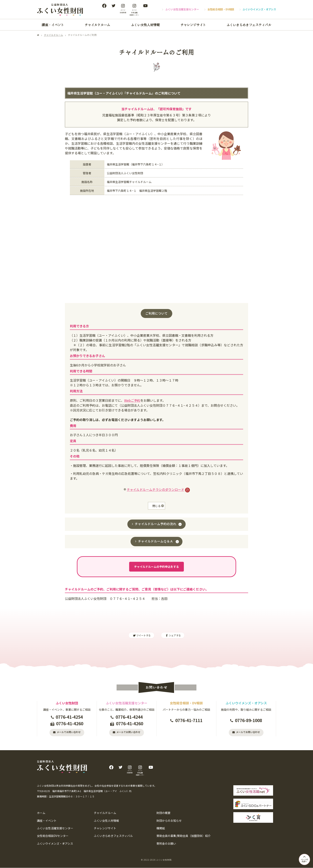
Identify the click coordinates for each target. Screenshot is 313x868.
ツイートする (141, 635)
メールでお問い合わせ (69, 732)
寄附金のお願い (166, 844)
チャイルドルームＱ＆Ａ (156, 541)
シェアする (173, 635)
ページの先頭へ (304, 858)
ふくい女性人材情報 (145, 25)
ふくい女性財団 (164, 860)
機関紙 (161, 829)
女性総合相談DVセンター (53, 836)
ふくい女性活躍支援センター (182, 9)
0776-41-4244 (129, 717)
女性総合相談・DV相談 (221, 9)
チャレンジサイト (193, 25)
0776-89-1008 (249, 720)
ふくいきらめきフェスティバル (249, 25)
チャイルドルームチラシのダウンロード (155, 489)
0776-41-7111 (189, 720)
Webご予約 (132, 400)
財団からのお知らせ (169, 821)
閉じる (156, 506)
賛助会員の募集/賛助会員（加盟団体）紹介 (184, 836)
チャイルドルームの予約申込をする (156, 567)
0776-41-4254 (69, 717)
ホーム (41, 813)
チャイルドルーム (97, 25)
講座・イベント (53, 25)
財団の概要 (163, 813)
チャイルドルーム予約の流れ (156, 524)
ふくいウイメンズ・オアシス (259, 9)
